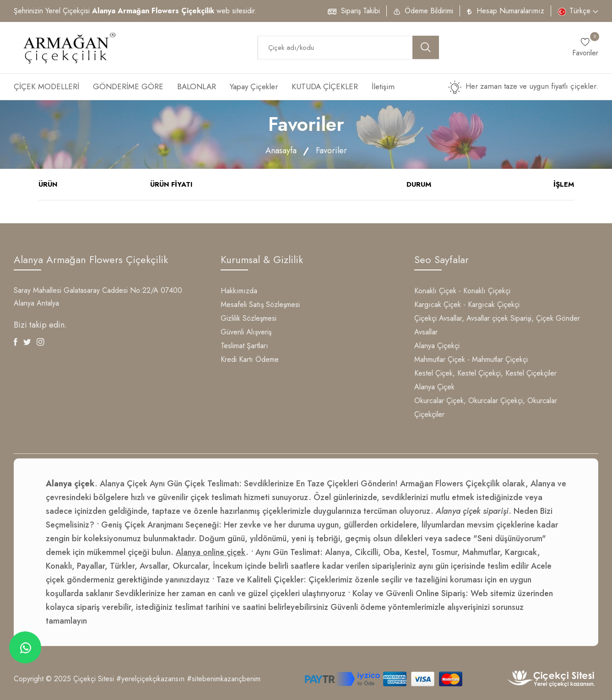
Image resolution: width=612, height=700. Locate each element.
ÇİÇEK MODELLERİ (46, 86)
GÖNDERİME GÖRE (128, 86)
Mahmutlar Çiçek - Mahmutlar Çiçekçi (471, 359)
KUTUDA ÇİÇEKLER (325, 86)
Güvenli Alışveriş (246, 332)
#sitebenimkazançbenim (224, 679)
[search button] (426, 47)
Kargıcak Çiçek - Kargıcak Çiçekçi (467, 304)
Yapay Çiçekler (254, 86)
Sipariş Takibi (360, 11)
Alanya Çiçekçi (437, 346)
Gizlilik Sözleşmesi (249, 318)
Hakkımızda (239, 291)
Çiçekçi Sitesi (94, 679)
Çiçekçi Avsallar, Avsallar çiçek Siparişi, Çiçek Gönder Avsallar (497, 325)
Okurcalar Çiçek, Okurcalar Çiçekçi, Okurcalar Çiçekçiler (486, 407)
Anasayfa (281, 151)
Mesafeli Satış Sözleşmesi (260, 304)
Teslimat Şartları (244, 346)
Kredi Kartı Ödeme (250, 359)
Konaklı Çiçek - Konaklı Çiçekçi (462, 291)
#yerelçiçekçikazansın (150, 679)
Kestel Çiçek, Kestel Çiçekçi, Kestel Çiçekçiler (485, 373)
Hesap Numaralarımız (510, 11)
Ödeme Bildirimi (429, 11)
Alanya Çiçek (434, 387)
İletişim (383, 86)
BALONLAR (197, 86)
